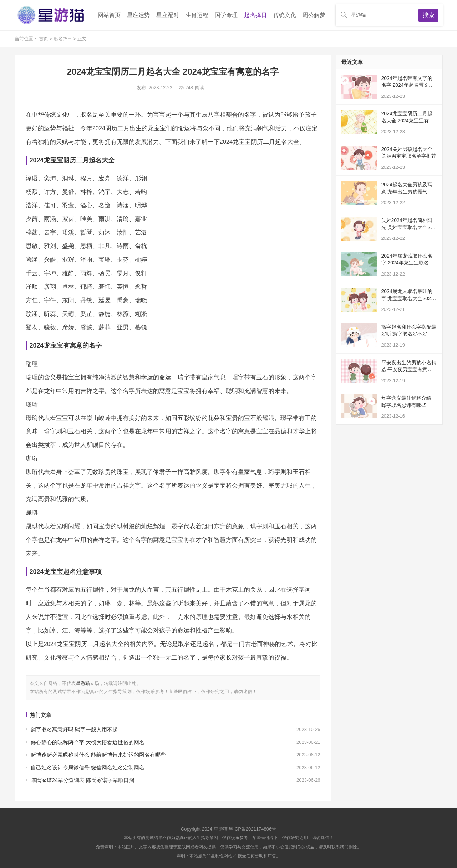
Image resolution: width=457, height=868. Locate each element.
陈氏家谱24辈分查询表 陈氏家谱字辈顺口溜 (83, 780)
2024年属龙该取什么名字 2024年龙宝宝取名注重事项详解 (408, 263)
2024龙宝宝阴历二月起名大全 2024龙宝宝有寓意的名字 (408, 120)
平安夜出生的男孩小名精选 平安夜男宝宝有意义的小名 (409, 370)
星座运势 (138, 15)
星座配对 (168, 15)
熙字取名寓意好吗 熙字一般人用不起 (74, 729)
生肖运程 (197, 15)
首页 (44, 39)
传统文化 (285, 15)
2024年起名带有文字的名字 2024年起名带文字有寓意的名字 (408, 85)
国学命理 (226, 15)
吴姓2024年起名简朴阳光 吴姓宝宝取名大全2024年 (409, 227)
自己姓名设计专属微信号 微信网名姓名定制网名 (88, 768)
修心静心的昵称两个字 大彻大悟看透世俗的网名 (88, 742)
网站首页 (109, 15)
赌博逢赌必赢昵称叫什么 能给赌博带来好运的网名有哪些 (98, 755)
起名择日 (255, 15)
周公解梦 (314, 15)
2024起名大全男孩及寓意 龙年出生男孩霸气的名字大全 (407, 191)
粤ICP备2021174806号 (252, 829)
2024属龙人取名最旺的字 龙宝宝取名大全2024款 (408, 298)
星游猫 (83, 683)
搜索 (428, 15)
